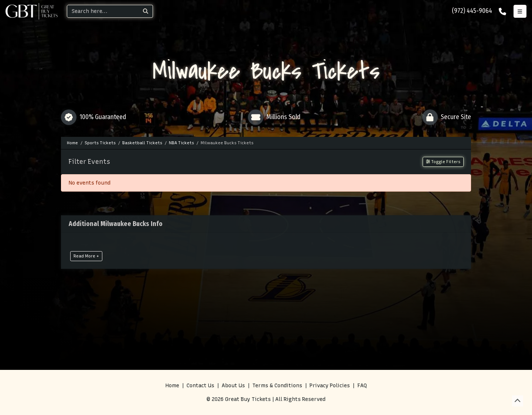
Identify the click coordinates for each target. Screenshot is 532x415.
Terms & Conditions (277, 386)
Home (172, 386)
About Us (233, 386)
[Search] (103, 11)
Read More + (86, 256)
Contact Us (200, 386)
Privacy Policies (330, 386)
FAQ (362, 386)
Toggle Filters (443, 162)
